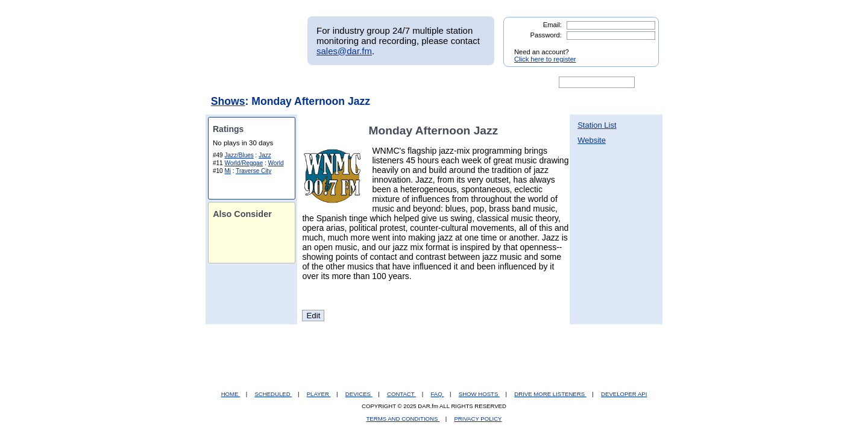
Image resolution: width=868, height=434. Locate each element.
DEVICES (359, 394)
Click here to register (545, 59)
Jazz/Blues (239, 155)
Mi (228, 171)
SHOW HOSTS (479, 394)
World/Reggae (244, 163)
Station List (597, 125)
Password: (546, 35)
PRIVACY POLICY (478, 419)
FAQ (438, 394)
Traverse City (253, 171)
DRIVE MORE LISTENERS (550, 394)
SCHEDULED (273, 394)
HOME (231, 394)
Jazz (265, 155)
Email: (552, 25)
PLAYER (319, 394)
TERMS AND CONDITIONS (403, 419)
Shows (228, 101)
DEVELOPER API (624, 394)
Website (592, 140)
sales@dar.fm (344, 51)
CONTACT (401, 394)
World (276, 163)
